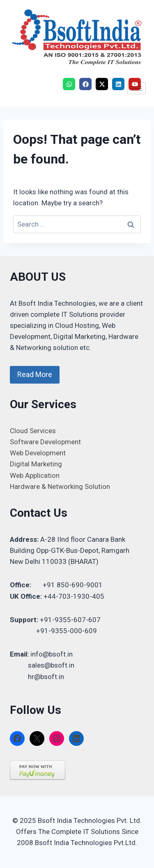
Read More (35, 374)
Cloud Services (33, 431)
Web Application (35, 475)
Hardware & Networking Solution (60, 486)
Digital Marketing (36, 464)
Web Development (38, 453)
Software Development (45, 442)
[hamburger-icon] (137, 88)
